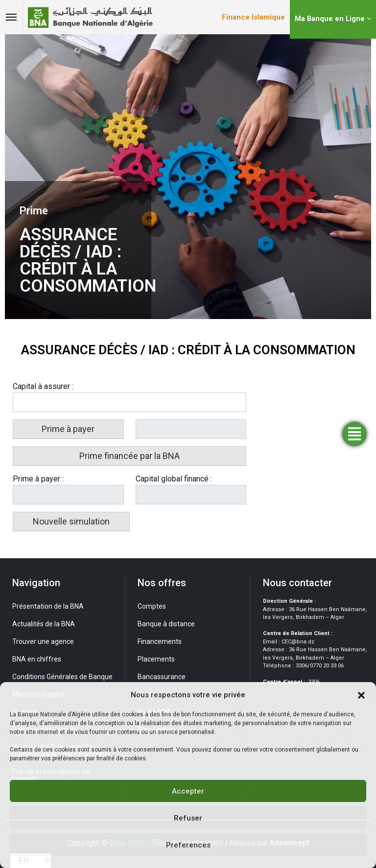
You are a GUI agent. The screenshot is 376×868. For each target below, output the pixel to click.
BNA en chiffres (37, 659)
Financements (160, 641)
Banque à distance (166, 624)
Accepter (188, 791)
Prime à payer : (38, 479)
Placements (156, 659)
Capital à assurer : (43, 386)
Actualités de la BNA (44, 624)
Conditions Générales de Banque (62, 677)
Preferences (188, 845)
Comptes (152, 606)
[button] (361, 695)
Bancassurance (162, 677)
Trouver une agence (43, 641)
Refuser (188, 818)
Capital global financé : (174, 479)
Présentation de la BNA (48, 606)
